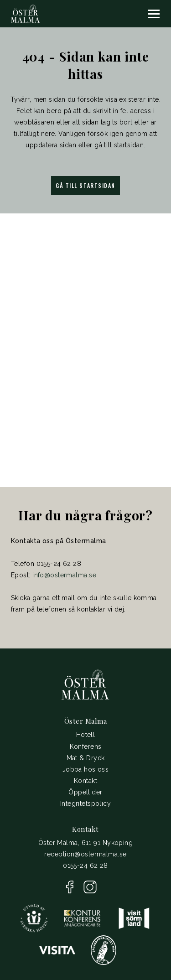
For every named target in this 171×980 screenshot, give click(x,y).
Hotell (86, 735)
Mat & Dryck (86, 758)
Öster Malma (85, 721)
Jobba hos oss (86, 769)
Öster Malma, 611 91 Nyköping (85, 843)
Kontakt (85, 781)
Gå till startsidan (85, 185)
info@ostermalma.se (64, 575)
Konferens (86, 747)
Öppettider (85, 792)
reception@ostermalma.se (85, 854)
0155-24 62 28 (85, 866)
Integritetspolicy (85, 804)
